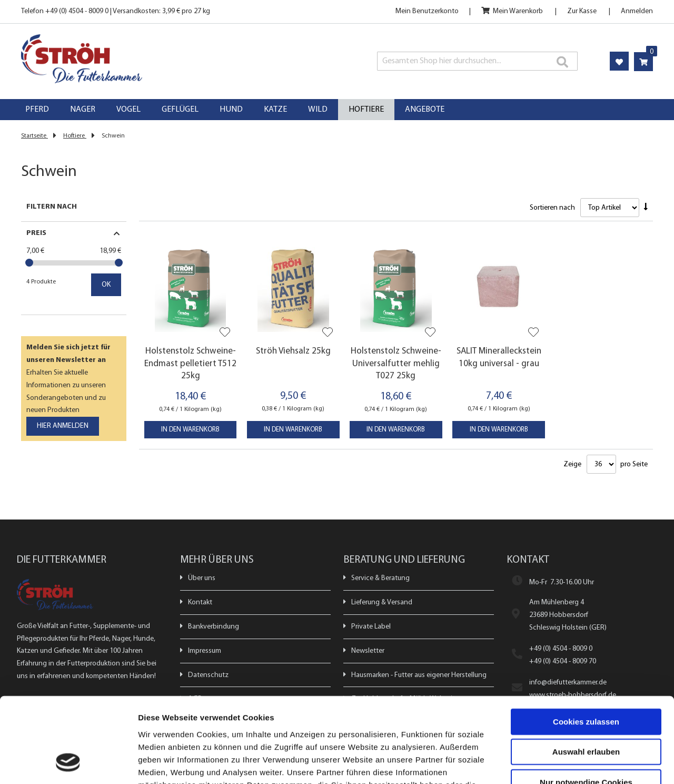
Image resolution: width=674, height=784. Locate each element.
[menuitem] (37, 110)
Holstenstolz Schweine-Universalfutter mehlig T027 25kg (396, 364)
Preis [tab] (36, 233)
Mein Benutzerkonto (427, 11)
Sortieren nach (552, 208)
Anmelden (637, 11)
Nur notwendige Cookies (586, 705)
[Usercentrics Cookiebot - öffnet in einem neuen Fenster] (68, 763)
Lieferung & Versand (382, 602)
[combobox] (477, 61)
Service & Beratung (380, 578)
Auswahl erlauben (586, 675)
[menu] (337, 110)
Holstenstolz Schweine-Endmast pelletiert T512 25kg (190, 364)
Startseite (34, 136)
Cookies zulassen (586, 645)
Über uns (202, 578)
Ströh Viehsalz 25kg (293, 351)
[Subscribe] (63, 426)
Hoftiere (75, 136)
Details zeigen (560, 763)
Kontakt (200, 602)
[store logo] (146, 59)
